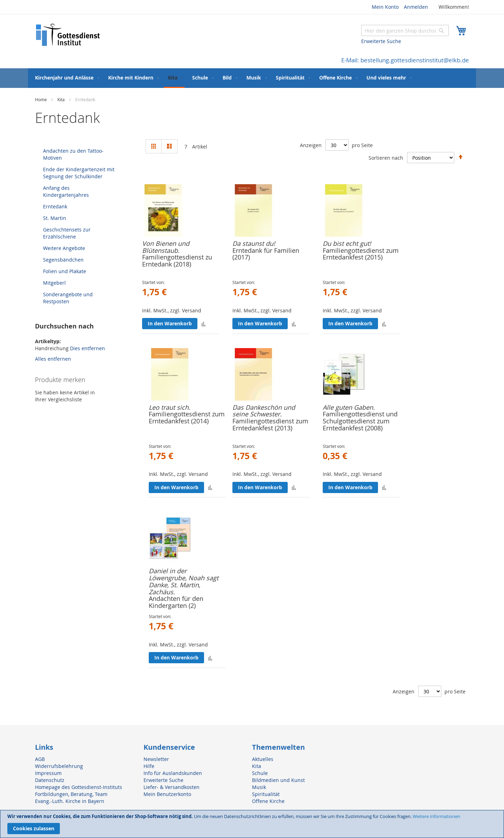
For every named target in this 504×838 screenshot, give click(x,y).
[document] (252, 824)
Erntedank (55, 206)
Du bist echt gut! (347, 243)
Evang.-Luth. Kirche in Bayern (70, 801)
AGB (40, 759)
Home (41, 99)
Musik (259, 787)
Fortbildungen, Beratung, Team (71, 794)
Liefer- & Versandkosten (171, 787)
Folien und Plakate (65, 271)
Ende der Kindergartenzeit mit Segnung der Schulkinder (79, 173)
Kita (62, 99)
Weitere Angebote (64, 248)
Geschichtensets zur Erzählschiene (67, 233)
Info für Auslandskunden (173, 773)
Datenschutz (50, 780)
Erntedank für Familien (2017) (266, 254)
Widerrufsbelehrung (59, 766)
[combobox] (405, 30)
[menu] (252, 78)
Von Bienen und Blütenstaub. (166, 247)
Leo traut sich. (170, 407)
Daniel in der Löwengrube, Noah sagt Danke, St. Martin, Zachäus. (184, 581)
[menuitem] (66, 78)
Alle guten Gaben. (349, 407)
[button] (204, 324)
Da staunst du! (254, 243)
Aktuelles (263, 759)
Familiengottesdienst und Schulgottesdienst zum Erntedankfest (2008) (360, 421)
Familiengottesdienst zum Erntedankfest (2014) (187, 417)
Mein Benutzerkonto (167, 794)
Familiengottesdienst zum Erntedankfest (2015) (361, 254)
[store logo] (68, 35)
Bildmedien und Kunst (278, 780)
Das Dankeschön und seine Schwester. (264, 411)
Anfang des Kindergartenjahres (66, 191)
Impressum (48, 773)
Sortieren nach (386, 157)
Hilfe (149, 766)
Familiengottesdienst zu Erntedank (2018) (177, 261)
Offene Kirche (268, 801)
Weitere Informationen (436, 816)
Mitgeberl (54, 283)
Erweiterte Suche (381, 41)
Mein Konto (385, 7)
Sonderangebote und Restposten (68, 298)
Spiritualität (266, 794)
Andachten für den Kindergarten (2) (176, 602)
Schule (260, 773)
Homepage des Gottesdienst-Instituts (79, 787)
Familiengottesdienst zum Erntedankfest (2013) (270, 424)
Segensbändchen (63, 260)
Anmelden (416, 7)
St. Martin (55, 218)
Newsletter (156, 759)
